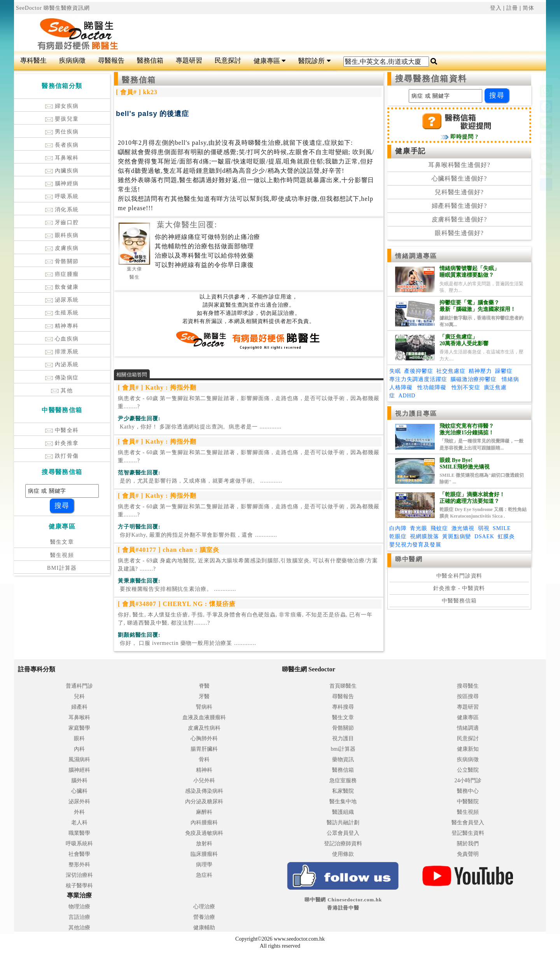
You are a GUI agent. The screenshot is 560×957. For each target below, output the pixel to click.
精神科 (204, 770)
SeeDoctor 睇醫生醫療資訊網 (53, 8)
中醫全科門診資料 (459, 576)
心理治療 (204, 907)
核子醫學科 (79, 886)
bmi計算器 (343, 749)
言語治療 (79, 917)
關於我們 (468, 844)
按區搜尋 (468, 696)
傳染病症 (62, 378)
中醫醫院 (468, 802)
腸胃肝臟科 (204, 749)
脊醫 (204, 686)
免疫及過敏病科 (204, 833)
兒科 (79, 696)
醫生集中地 (343, 802)
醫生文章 (62, 542)
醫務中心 (468, 791)
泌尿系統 (62, 300)
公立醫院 (468, 770)
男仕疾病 (62, 132)
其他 (62, 391)
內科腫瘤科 (204, 823)
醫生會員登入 (468, 823)
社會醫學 (79, 854)
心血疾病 (62, 339)
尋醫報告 (111, 61)
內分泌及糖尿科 (204, 802)
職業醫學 (79, 833)
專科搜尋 (343, 707)
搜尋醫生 (468, 686)
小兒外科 (204, 781)
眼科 (79, 738)
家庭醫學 (79, 728)
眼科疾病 (62, 235)
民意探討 (228, 61)
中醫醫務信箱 (459, 601)
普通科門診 (79, 686)
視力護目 (343, 738)
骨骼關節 (62, 261)
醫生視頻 (62, 555)
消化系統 (62, 210)
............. (200, 427)
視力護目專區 (416, 414)
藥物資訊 (343, 759)
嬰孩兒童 (62, 119)
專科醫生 (33, 61)
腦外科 (79, 781)
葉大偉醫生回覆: (187, 225)
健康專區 (270, 61)
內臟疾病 (62, 171)
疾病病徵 (72, 61)
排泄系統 (62, 352)
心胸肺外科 (204, 738)
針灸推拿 (62, 443)
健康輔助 (204, 928)
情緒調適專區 (416, 256)
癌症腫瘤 (62, 274)
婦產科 (79, 707)
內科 (79, 749)
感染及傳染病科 (204, 791)
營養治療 (204, 917)
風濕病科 (79, 759)
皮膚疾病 (62, 248)
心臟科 (79, 791)
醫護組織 (343, 812)
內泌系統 (62, 364)
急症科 (204, 875)
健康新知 (468, 749)
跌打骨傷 (62, 456)
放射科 (204, 844)
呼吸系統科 (79, 844)
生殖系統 (62, 313)
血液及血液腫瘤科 (204, 717)
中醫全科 (62, 430)
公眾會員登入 (343, 833)
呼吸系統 (62, 196)
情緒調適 (468, 728)
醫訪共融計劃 (343, 823)
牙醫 (204, 696)
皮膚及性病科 (204, 728)
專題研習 (189, 61)
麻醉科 (204, 812)
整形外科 (79, 865)
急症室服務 (343, 781)
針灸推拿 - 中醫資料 (459, 588)
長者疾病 (62, 145)
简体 (528, 8)
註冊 (512, 8)
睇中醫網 (409, 559)
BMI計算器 (62, 568)
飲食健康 (62, 287)
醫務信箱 (150, 61)
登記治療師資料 (343, 844)
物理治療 (79, 907)
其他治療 (79, 928)
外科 (79, 812)
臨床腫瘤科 (204, 854)
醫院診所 (314, 61)
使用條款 (343, 854)
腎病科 (204, 707)
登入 (496, 8)
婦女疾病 (62, 106)
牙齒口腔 (62, 222)
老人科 (79, 823)
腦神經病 (62, 183)
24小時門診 (468, 781)
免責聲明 (468, 854)
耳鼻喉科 (62, 158)
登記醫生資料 (468, 833)
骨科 (204, 759)
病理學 (204, 865)
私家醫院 (343, 791)
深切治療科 (79, 875)
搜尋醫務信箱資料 (431, 79)
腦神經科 (79, 770)
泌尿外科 (79, 802)
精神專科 (62, 326)
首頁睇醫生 (343, 686)
